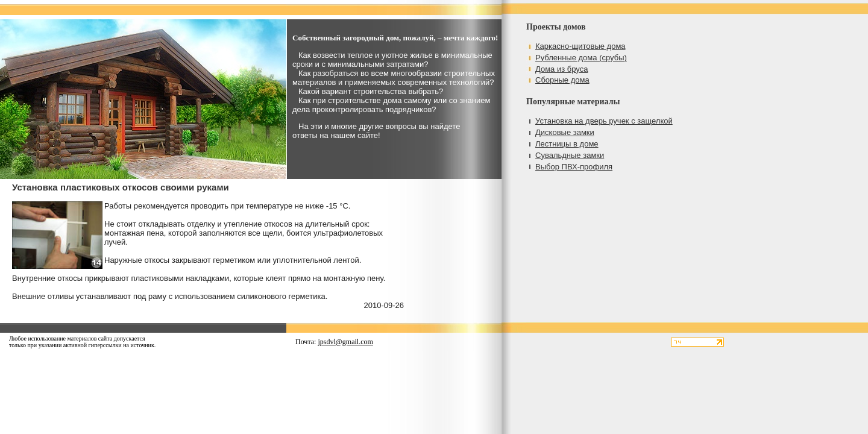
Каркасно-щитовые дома (580, 46)
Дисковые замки (565, 132)
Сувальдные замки (570, 155)
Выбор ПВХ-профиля (574, 167)
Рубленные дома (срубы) (581, 58)
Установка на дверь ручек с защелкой (604, 121)
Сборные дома (562, 80)
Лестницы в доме (567, 144)
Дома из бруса (561, 69)
